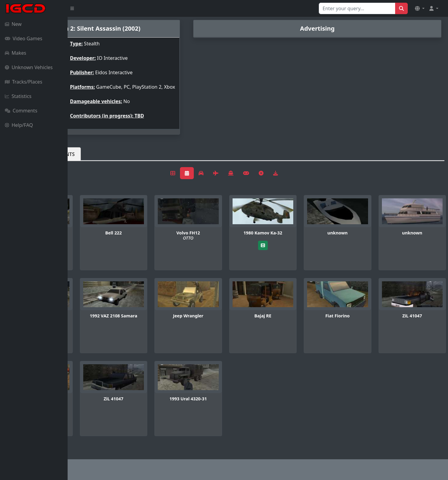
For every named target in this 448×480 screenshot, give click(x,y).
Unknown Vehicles (29, 67)
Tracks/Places (24, 82)
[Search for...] (357, 8)
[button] (420, 8)
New (13, 24)
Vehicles (90, 159)
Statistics (18, 96)
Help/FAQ (19, 125)
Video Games (24, 38)
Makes (15, 53)
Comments (21, 111)
